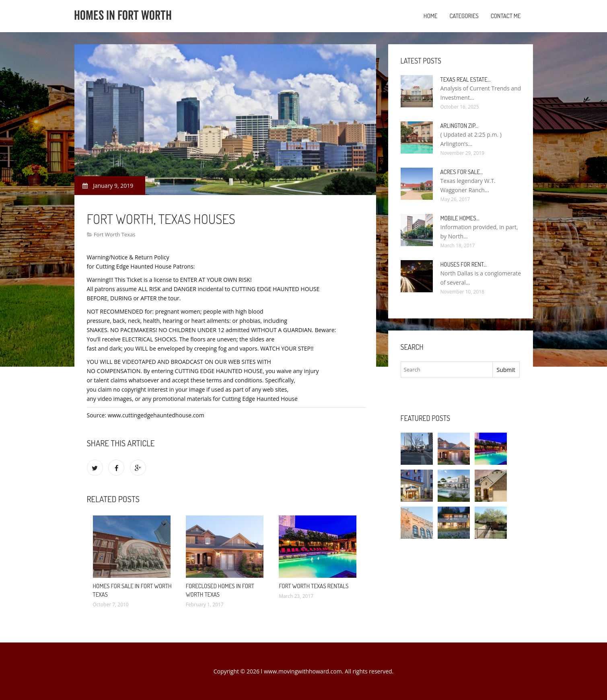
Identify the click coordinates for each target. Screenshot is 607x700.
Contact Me (506, 16)
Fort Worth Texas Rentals (314, 586)
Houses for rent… (464, 264)
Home (431, 16)
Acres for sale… (462, 172)
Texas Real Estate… (466, 79)
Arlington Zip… (460, 126)
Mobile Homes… (460, 218)
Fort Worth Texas (115, 234)
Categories (464, 16)
